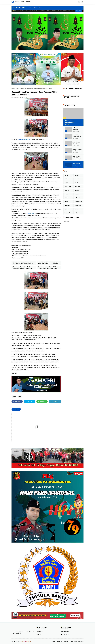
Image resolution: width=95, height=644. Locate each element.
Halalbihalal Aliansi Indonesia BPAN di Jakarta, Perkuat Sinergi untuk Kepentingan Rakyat (49, 268)
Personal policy (65, 634)
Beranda (17, 2)
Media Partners (65, 631)
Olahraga (54, 11)
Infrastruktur (68, 187)
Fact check (16, 11)
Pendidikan (67, 205)
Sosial (76, 209)
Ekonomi (49, 11)
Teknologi (60, 11)
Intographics (24, 11)
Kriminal (67, 190)
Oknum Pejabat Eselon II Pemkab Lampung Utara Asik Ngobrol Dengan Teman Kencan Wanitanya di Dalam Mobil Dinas (77, 157)
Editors (39, 634)
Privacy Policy (73, 641)
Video (40, 8)
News (36, 8)
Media (66, 194)
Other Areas (79, 11)
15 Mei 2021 (31, 214)
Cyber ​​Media (40, 631)
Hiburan (65, 11)
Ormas (18, 89)
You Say (31, 11)
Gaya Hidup (70, 11)
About (23, 2)
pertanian (77, 213)
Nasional (36, 11)
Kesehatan (77, 187)
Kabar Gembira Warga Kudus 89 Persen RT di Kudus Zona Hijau (77, 164)
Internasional (43, 11)
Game (66, 179)
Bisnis (66, 175)
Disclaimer (81, 641)
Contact (28, 2)
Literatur (77, 190)
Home (54, 641)
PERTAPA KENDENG (19, 8)
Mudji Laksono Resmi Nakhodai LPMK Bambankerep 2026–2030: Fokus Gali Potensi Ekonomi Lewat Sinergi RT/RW (22, 268)
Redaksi (66, 641)
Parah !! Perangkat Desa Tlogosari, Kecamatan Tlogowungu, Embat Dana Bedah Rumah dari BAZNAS (77, 150)
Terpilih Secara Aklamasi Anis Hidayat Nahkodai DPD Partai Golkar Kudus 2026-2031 (49, 263)
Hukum (66, 183)
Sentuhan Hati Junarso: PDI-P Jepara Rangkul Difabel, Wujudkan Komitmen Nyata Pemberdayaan (24, 263)
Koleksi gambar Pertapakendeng (70, 122)
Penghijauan (78, 205)
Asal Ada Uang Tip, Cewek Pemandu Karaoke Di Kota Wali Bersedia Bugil (77, 143)
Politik (20, 396)
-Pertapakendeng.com (24, 140)
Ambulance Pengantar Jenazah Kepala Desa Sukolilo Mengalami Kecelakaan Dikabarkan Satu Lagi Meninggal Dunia (77, 129)
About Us (60, 641)
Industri (77, 183)
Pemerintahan (78, 202)
